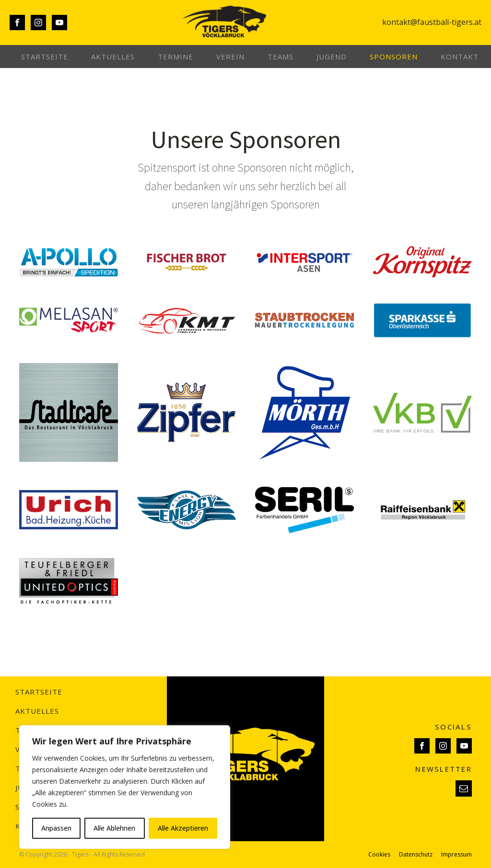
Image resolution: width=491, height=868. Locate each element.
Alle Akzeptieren (183, 828)
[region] (125, 787)
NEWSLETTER (444, 769)
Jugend (332, 57)
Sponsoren (394, 57)
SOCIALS (453, 727)
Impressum (456, 855)
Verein (230, 57)
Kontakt (460, 57)
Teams (281, 57)
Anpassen (56, 828)
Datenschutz (416, 855)
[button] (464, 788)
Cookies (379, 855)
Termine (175, 57)
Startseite (45, 57)
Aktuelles (113, 57)
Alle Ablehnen (114, 828)
